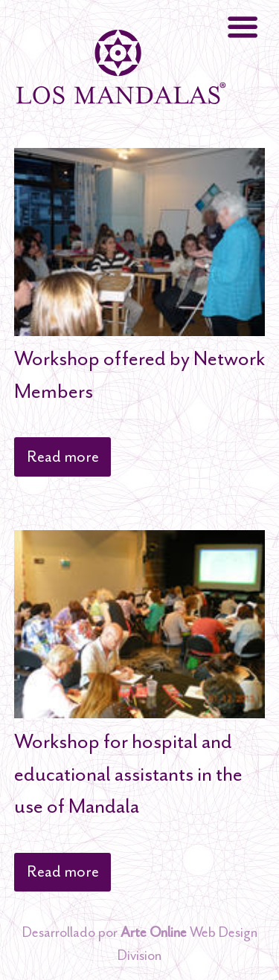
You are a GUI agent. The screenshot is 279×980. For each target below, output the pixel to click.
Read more (63, 457)
